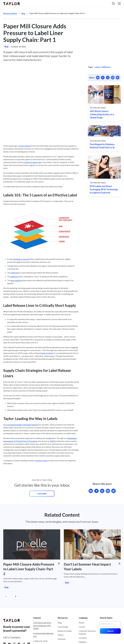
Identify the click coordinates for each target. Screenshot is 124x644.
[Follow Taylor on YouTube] (9, 622)
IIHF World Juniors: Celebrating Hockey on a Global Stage (102, 114)
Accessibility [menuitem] (115, 639)
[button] (113, 3)
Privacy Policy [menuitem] (89, 639)
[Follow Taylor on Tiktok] (24, 622)
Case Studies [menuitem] (63, 605)
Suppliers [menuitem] (83, 620)
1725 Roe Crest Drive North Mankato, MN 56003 (42, 604)
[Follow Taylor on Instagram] (14, 622)
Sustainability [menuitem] (84, 624)
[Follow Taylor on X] (29, 622)
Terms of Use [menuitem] (103, 639)
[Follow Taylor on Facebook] (19, 622)
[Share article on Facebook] (103, 78)
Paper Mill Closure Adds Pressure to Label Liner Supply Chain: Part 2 (29, 547)
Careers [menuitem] (82, 605)
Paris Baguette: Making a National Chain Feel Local (102, 146)
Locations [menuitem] (83, 616)
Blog (23, 13)
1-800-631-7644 (40, 619)
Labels (97, 67)
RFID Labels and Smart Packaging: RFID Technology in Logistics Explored (104, 189)
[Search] (110, 602)
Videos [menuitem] (61, 613)
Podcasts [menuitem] (62, 617)
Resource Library (10, 13)
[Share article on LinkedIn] (98, 78)
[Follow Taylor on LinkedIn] (4, 622)
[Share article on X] (108, 78)
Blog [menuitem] (60, 601)
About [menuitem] (81, 601)
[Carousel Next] (15, 575)
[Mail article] (113, 78)
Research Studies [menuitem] (65, 609)
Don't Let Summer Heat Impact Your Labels (87, 545)
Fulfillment (106, 67)
